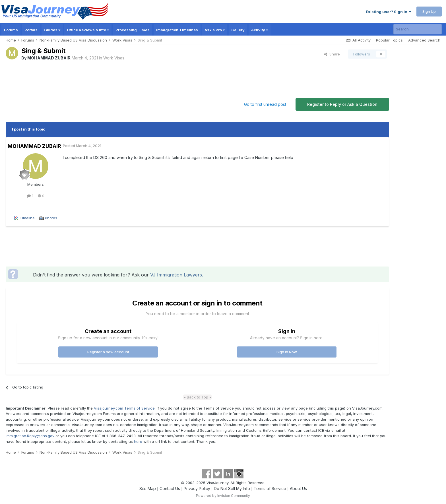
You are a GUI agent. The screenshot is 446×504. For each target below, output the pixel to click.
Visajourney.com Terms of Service (124, 408)
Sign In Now (287, 352)
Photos (51, 218)
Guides (52, 30)
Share (332, 54)
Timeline (27, 218)
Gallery (238, 30)
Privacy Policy (197, 488)
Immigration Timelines (177, 30)
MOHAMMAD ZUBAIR (49, 58)
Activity (260, 30)
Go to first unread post (265, 104)
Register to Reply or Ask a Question (342, 104)
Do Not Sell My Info (232, 488)
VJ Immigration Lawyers (176, 275)
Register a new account (108, 352)
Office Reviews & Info (88, 30)
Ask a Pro (215, 30)
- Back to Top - (198, 397)
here (138, 441)
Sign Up (429, 11)
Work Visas (114, 58)
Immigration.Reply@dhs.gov (30, 436)
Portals (31, 30)
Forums (11, 30)
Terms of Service (270, 488)
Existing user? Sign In (389, 12)
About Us (298, 488)
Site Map (148, 488)
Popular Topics (389, 40)
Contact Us (170, 488)
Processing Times (133, 30)
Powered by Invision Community (223, 496)
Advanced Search (424, 40)
